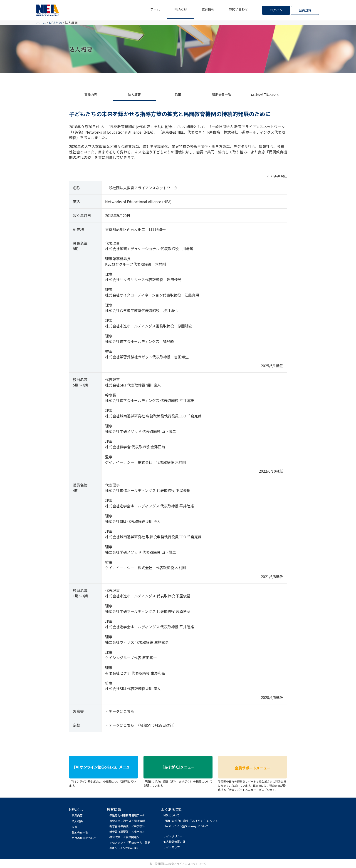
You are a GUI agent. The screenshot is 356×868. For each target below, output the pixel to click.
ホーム (155, 9)
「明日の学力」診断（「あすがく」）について (191, 821)
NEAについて (171, 815)
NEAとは (181, 9)
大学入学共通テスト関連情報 (127, 821)
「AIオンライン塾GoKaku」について (186, 826)
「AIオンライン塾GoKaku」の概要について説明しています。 (104, 781)
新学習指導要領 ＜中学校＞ (127, 826)
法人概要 (134, 95)
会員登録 (305, 10)
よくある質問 (172, 809)
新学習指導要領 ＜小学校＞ (127, 832)
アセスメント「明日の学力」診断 (130, 842)
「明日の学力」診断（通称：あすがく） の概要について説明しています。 (178, 781)
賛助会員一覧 (222, 95)
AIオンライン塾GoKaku (124, 848)
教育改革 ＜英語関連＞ (124, 837)
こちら (129, 711)
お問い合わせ (238, 9)
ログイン (276, 10)
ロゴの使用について (265, 95)
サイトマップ (172, 847)
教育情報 (208, 9)
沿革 (178, 95)
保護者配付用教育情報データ (127, 815)
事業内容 (91, 95)
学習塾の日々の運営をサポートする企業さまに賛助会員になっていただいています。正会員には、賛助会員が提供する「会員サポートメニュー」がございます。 (252, 783)
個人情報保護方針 (174, 842)
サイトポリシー (173, 836)
